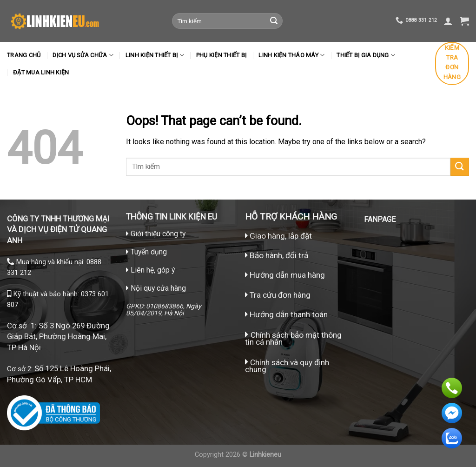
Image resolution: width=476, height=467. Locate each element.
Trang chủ (24, 55)
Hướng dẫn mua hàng (286, 275)
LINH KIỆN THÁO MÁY (291, 55)
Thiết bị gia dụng (366, 55)
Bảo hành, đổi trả (279, 255)
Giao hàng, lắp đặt (278, 236)
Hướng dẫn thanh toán (286, 314)
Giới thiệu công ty (158, 234)
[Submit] (274, 21)
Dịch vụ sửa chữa (83, 55)
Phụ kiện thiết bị (221, 55)
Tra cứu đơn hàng (278, 295)
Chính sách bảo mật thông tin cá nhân (293, 338)
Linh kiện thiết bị (155, 55)
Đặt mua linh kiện (41, 72)
